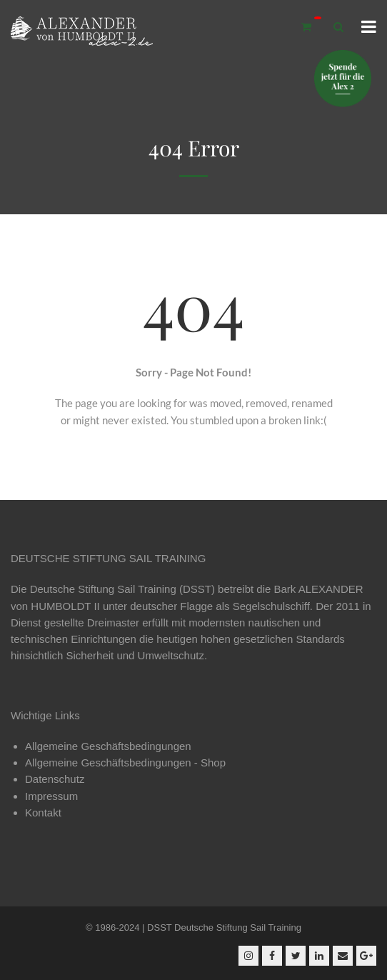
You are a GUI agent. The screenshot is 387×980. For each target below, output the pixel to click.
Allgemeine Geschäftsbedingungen (108, 746)
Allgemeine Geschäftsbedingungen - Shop (125, 762)
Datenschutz (55, 779)
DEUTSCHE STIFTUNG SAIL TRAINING (108, 558)
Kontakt (43, 812)
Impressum (51, 796)
